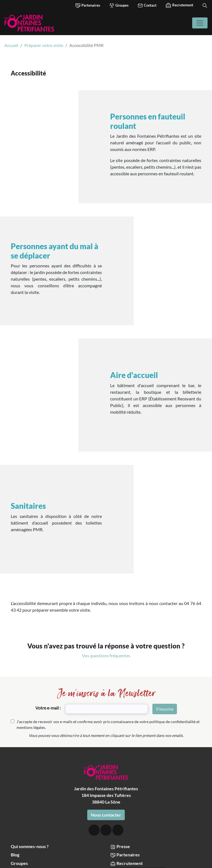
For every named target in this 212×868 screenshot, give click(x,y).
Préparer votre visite (44, 45)
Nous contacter (106, 741)
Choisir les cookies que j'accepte (106, 858)
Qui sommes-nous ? (30, 773)
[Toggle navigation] (200, 23)
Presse (120, 773)
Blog (15, 781)
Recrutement (179, 6)
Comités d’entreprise (31, 798)
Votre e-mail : (48, 634)
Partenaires (88, 6)
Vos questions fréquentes (106, 582)
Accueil (11, 45)
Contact (147, 6)
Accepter (22, 858)
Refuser (190, 858)
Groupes (119, 6)
